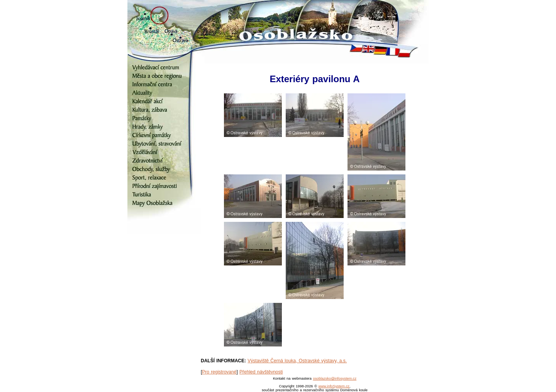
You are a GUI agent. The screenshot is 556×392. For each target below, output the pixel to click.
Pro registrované (219, 372)
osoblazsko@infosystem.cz (335, 378)
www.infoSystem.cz (334, 386)
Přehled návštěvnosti (261, 372)
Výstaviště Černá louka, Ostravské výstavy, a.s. (297, 361)
